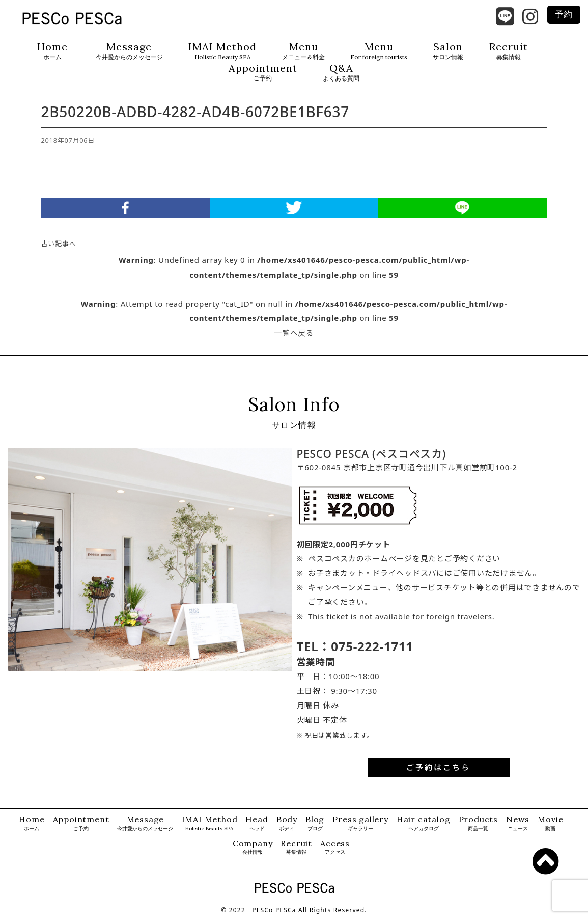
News (518, 823)
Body (287, 823)
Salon (448, 51)
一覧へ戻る (294, 333)
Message (129, 51)
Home (52, 51)
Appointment (263, 73)
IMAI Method (222, 51)
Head (257, 823)
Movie (550, 823)
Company (253, 847)
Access (335, 847)
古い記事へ (59, 244)
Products (478, 823)
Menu (303, 51)
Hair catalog (424, 823)
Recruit (509, 51)
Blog (315, 823)
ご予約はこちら (438, 767)
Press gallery (360, 823)
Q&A (341, 73)
